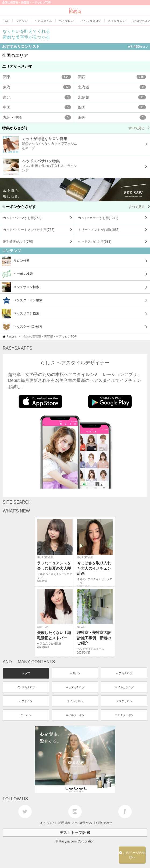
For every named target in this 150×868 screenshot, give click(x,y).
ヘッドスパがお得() (95, 242)
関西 (112, 77)
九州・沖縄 (37, 117)
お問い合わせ (104, 823)
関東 (37, 77)
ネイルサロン (75, 701)
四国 (112, 107)
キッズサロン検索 (20, 314)
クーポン (26, 715)
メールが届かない (83, 823)
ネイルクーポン (75, 715)
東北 (37, 97)
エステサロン (124, 701)
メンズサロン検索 (20, 287)
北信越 (112, 97)
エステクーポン (124, 715)
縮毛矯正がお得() (18, 242)
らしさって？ (46, 823)
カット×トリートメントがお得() (29, 230)
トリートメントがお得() (99, 230)
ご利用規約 (63, 823)
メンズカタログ (26, 687)
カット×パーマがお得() (22, 218)
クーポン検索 (17, 274)
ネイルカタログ (124, 687)
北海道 (112, 87)
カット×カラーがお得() (98, 218)
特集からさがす (76, 128)
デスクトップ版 (75, 833)
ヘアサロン (26, 701)
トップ (26, 673)
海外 (112, 117)
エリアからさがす (17, 66)
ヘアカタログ (124, 673)
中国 (37, 107)
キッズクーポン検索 (22, 327)
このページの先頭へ (132, 855)
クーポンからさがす (76, 207)
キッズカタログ (75, 687)
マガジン (75, 673)
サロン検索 (16, 261)
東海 (37, 87)
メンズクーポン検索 (22, 300)
